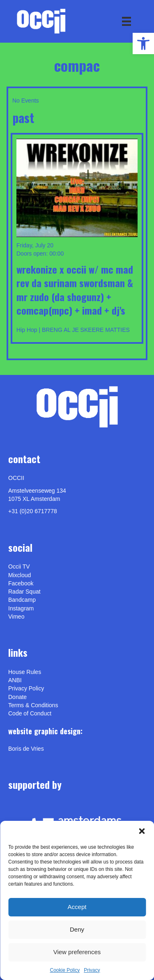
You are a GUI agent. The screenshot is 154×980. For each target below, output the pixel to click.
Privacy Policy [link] (26, 688)
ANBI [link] (15, 680)
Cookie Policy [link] (65, 970)
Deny (77, 929)
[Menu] (126, 21)
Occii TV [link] (19, 567)
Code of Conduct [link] (30, 713)
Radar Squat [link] (24, 592)
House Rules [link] (25, 672)
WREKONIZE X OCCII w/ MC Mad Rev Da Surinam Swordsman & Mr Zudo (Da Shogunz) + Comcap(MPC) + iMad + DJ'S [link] (75, 290)
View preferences (77, 952)
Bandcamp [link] (22, 600)
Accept (77, 907)
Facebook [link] (21, 583)
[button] (142, 831)
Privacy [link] (92, 970)
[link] (143, 43)
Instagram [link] (21, 608)
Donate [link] (17, 697)
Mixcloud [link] (20, 575)
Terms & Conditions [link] (33, 705)
